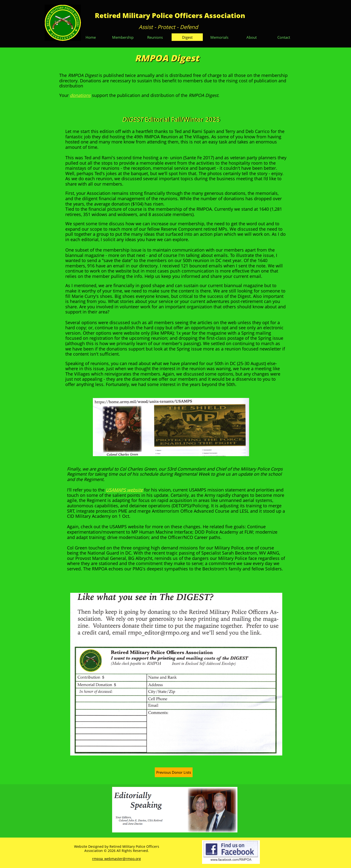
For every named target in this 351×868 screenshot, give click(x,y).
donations (80, 95)
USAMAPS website (124, 490)
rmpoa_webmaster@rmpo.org (117, 859)
